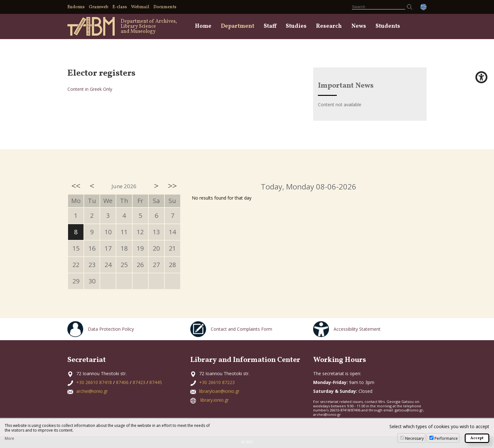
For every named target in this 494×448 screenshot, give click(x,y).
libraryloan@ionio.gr (219, 391)
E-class (120, 7)
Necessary (414, 438)
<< (76, 186)
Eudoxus (76, 7)
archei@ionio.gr (92, 391)
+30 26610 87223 (217, 382)
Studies (296, 26)
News (359, 26)
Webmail (140, 7)
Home (203, 26)
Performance (446, 438)
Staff (270, 26)
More (9, 439)
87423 (139, 382)
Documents (165, 7)
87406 (122, 382)
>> (172, 186)
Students (388, 26)
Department (238, 26)
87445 (156, 382)
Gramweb (99, 7)
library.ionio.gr (215, 400)
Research (329, 26)
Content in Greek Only (90, 89)
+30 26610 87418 (94, 382)
